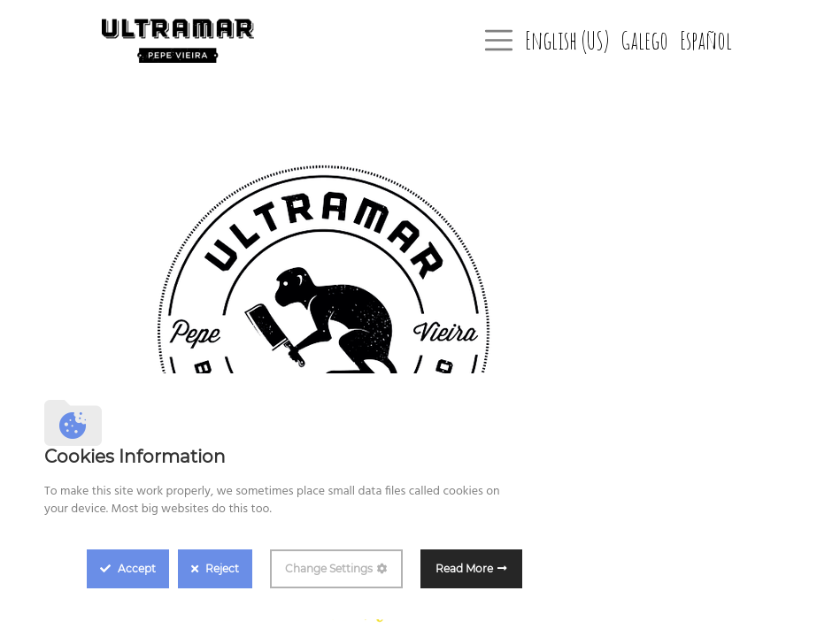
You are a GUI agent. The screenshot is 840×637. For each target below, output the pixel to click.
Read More (464, 568)
